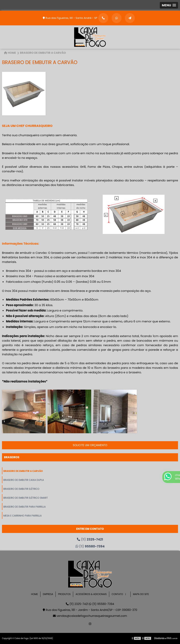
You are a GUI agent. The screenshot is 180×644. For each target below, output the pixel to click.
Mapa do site (141, 594)
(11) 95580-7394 (101, 604)
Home (34, 594)
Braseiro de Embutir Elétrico (21, 489)
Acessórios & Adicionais (91, 594)
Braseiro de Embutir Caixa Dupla (24, 480)
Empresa (48, 594)
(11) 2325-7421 (77, 604)
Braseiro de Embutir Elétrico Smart (26, 498)
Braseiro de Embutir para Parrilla (24, 507)
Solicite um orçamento (90, 445)
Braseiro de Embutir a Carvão (23, 471)
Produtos (64, 594)
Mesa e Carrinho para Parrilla (22, 516)
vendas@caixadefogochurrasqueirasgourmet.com (90, 616)
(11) (90, 539)
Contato (117, 594)
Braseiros (12, 457)
